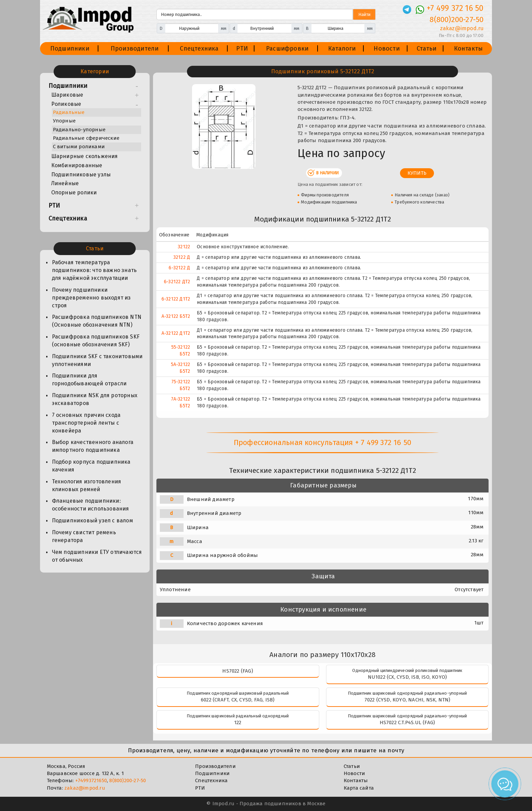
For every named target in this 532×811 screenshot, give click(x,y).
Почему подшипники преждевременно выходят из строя (91, 298)
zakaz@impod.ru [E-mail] (462, 28)
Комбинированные (77, 165)
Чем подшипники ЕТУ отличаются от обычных (97, 556)
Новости (386, 49)
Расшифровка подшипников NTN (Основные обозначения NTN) (97, 321)
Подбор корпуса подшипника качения (91, 466)
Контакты (469, 49)
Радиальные (69, 112)
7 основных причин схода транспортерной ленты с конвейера (86, 423)
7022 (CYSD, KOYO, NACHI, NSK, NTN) (407, 700)
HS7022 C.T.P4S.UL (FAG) (407, 722)
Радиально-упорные (79, 130)
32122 (184, 247)
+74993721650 (91, 780)
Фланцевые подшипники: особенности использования (91, 505)
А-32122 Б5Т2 (176, 316)
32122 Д (182, 257)
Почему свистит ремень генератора (84, 536)
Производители (135, 49)
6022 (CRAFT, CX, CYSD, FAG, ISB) (238, 700)
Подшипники (70, 49)
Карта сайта (359, 788)
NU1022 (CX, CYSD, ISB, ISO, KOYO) (407, 677)
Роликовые (66, 104)
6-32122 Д (179, 268)
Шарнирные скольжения (85, 156)
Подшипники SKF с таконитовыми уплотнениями (97, 360)
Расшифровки (287, 49)
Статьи (426, 49)
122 (238, 722)
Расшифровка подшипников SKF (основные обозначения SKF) (96, 341)
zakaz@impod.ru (85, 788)
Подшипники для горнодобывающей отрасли (89, 380)
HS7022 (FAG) (237, 671)
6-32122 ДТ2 (177, 282)
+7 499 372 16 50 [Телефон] (455, 8)
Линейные (65, 183)
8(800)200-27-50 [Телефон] (457, 20)
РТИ (242, 49)
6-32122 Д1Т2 (176, 299)
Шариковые (67, 95)
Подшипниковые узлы (81, 175)
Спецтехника (199, 49)
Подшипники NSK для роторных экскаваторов (95, 399)
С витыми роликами (79, 147)
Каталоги (342, 49)
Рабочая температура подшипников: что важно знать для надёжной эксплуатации (94, 270)
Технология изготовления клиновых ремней (87, 485)
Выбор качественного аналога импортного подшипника (93, 446)
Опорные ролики (74, 192)
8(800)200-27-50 (128, 780)
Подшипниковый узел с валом (92, 520)
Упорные (64, 121)
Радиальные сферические (86, 138)
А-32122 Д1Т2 (176, 333)
